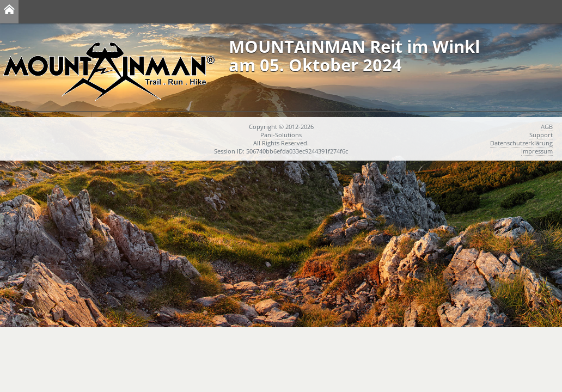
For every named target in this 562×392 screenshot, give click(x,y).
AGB (547, 127)
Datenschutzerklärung (521, 143)
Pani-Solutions (281, 135)
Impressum (537, 151)
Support (541, 135)
